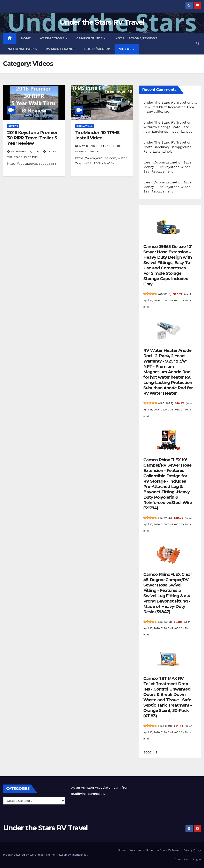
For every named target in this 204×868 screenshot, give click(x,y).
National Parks (22, 49)
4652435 (166, 518)
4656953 (166, 622)
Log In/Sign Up (97, 49)
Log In (197, 859)
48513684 (166, 403)
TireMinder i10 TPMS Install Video (97, 135)
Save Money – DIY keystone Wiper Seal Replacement (167, 167)
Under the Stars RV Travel (102, 22)
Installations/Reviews (136, 38)
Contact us (182, 859)
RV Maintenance (61, 49)
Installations (85, 126)
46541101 (166, 726)
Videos (126, 49)
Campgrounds (90, 38)
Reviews (13, 126)
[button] (198, 43)
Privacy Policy (192, 850)
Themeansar (79, 855)
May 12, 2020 (89, 146)
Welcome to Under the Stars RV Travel (154, 850)
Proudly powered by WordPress (24, 855)
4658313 (165, 294)
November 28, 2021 (26, 152)
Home (26, 38)
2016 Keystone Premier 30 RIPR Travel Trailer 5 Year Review (32, 138)
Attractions (53, 38)
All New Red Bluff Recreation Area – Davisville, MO (170, 107)
